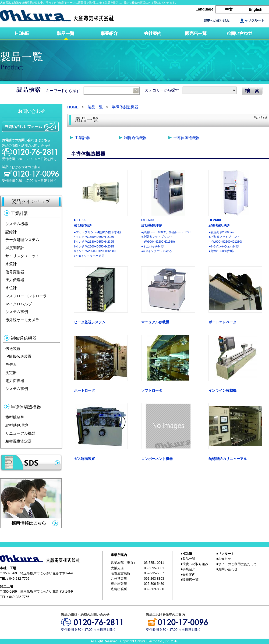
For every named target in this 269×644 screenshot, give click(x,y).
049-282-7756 (19, 597)
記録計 (11, 232)
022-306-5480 (154, 584)
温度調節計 (15, 248)
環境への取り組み (217, 21)
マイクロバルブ (19, 304)
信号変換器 (15, 272)
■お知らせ (224, 559)
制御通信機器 (135, 138)
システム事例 (17, 312)
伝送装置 (13, 348)
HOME (73, 107)
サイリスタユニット (22, 256)
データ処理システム (22, 240)
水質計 (11, 264)
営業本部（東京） (124, 563)
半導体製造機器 (125, 107)
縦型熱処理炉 (17, 425)
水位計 (11, 288)
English (256, 9)
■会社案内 (188, 575)
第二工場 (6, 586)
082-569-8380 (154, 589)
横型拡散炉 (15, 417)
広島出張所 (119, 589)
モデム (11, 365)
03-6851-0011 (154, 563)
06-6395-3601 (154, 568)
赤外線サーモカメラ (22, 320)
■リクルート (225, 554)
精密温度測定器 (19, 441)
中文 (229, 9)
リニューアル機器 (20, 433)
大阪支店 (117, 568)
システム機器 (17, 224)
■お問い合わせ (227, 569)
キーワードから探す (93, 91)
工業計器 (82, 138)
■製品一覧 (188, 559)
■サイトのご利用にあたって (237, 564)
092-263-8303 (154, 579)
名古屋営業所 (121, 574)
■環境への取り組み (194, 564)
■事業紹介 (188, 569)
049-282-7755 (19, 579)
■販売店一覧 (190, 580)
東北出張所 (119, 584)
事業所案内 (119, 555)
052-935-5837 (154, 574)
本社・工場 (8, 568)
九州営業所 (119, 579)
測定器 (11, 373)
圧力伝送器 (15, 280)
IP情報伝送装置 (18, 356)
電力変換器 (15, 381)
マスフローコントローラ (26, 296)
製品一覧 (95, 107)
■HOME (186, 554)
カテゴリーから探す (191, 90)
